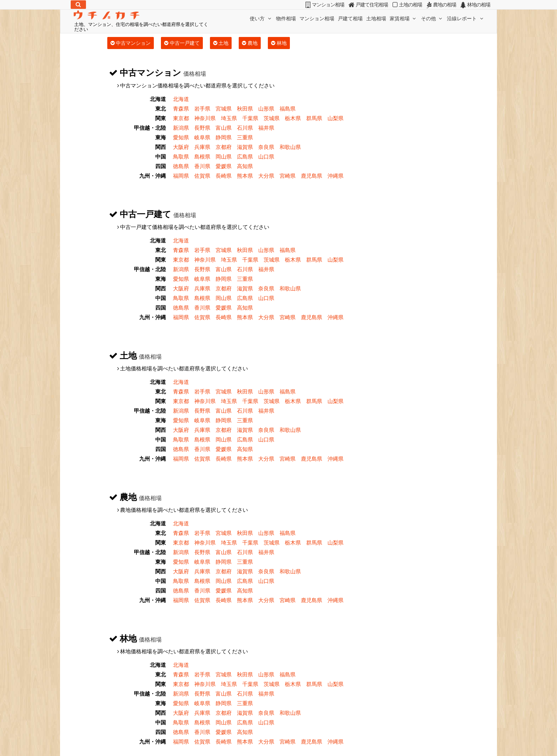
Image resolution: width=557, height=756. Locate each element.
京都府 (224, 147)
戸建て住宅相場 (367, 5)
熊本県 (245, 176)
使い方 (261, 18)
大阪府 (181, 147)
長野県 (202, 128)
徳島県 (181, 166)
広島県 (245, 156)
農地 (250, 43)
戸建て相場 (350, 18)
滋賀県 (245, 147)
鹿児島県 (312, 176)
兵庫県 (202, 147)
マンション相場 (317, 18)
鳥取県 (181, 156)
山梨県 (336, 118)
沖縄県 (336, 176)
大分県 (266, 176)
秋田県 (245, 108)
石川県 (245, 128)
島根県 (202, 156)
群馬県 (314, 118)
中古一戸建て (182, 43)
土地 (221, 43)
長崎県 (224, 176)
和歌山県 (290, 147)
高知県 (245, 166)
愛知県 (181, 137)
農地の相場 (440, 5)
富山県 (224, 128)
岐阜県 (202, 137)
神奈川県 (205, 118)
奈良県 (266, 147)
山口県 (266, 156)
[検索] (78, 5)
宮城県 (224, 108)
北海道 (181, 99)
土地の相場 (406, 5)
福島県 (288, 108)
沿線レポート (466, 18)
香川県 (202, 166)
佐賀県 (202, 176)
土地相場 (376, 18)
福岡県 (181, 176)
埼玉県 (229, 118)
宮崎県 (288, 176)
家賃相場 (404, 18)
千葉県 (250, 118)
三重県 (245, 137)
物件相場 (286, 18)
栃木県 (293, 118)
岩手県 (202, 108)
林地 (279, 43)
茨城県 (272, 118)
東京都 (181, 118)
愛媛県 (224, 166)
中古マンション (131, 43)
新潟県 (181, 128)
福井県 (266, 128)
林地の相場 (475, 5)
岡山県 (224, 156)
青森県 (181, 108)
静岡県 (224, 137)
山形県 (266, 108)
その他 (432, 18)
